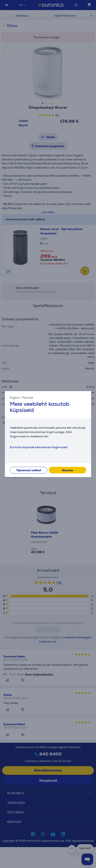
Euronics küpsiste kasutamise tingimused (39, 447)
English (15, 398)
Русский (28, 398)
